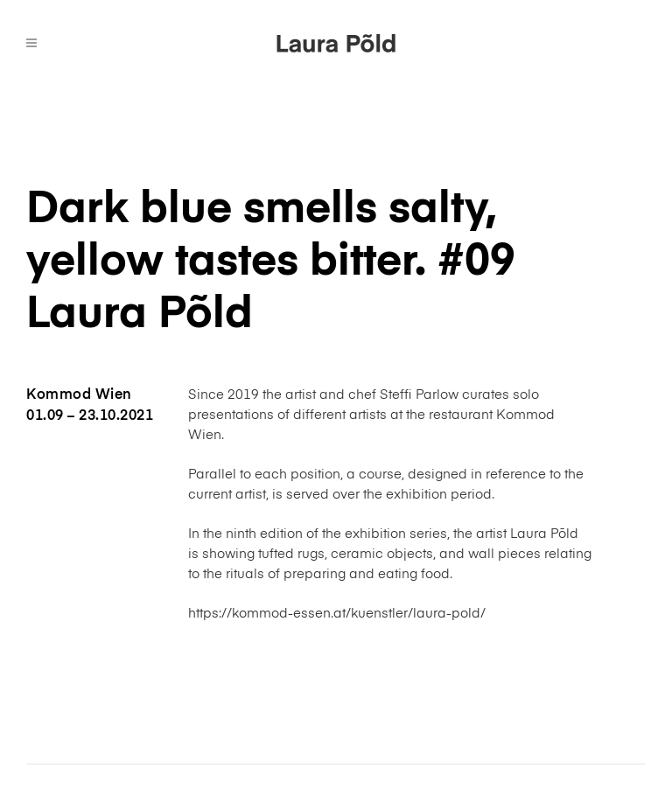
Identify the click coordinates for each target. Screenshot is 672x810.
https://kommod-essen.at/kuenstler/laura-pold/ (337, 614)
